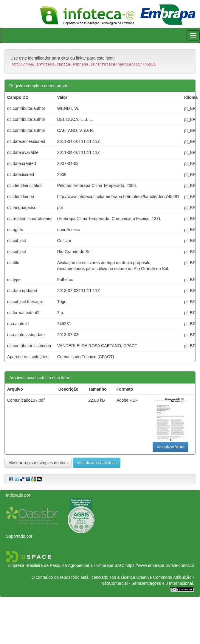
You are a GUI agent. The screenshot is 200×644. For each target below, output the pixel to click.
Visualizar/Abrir (170, 447)
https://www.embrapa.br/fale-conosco (160, 565)
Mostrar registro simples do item (38, 463)
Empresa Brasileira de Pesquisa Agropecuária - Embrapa (60, 565)
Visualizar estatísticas (97, 463)
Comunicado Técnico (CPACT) (86, 357)
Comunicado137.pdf (26, 400)
